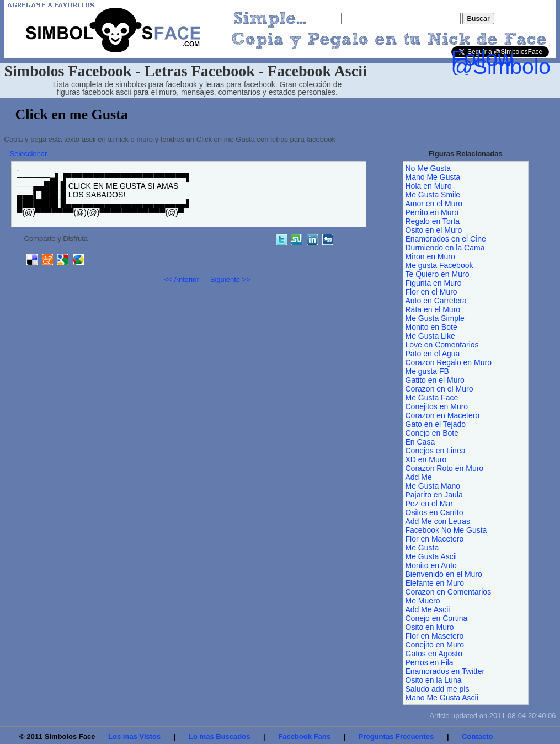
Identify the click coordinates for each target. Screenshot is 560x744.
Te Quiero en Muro (438, 274)
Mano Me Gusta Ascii (442, 698)
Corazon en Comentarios (449, 592)
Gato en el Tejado (436, 424)
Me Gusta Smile (433, 195)
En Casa (420, 442)
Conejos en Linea (436, 451)
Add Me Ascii (428, 609)
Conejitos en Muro (437, 406)
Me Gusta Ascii (431, 556)
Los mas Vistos (134, 737)
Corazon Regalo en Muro (449, 362)
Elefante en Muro (435, 583)
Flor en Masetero (435, 636)
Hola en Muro (429, 186)
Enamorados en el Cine (446, 239)
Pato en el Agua (433, 354)
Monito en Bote (431, 327)
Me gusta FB (427, 371)
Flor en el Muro (431, 292)
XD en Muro (426, 459)
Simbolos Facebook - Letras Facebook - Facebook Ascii (186, 71)
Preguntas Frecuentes (396, 737)
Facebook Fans (304, 737)
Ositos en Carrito (434, 512)
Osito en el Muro (434, 230)
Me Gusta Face (432, 398)
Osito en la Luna (434, 680)
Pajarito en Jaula (434, 495)
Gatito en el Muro (435, 380)
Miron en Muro (430, 256)
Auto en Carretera (436, 301)
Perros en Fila (430, 662)
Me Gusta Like (430, 336)
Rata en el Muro (433, 309)
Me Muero (423, 601)
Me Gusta (422, 548)
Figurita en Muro (434, 283)
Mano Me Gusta (433, 177)
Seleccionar (29, 154)
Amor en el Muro (434, 204)
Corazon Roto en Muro (445, 468)
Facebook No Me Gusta (446, 530)
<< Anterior (182, 279)
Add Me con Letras (438, 521)
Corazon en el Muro (439, 389)
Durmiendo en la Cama (445, 248)
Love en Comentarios (442, 345)
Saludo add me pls (438, 689)
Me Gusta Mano (433, 486)
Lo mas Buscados (219, 737)
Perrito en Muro (432, 212)
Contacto (477, 737)
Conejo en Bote (432, 433)
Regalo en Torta (433, 221)
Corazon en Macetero (443, 415)
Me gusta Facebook (439, 265)
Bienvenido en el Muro (444, 574)
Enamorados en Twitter (445, 671)
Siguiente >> (230, 279)
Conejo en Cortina (437, 618)
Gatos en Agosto (434, 654)
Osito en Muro (430, 627)
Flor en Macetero (435, 539)
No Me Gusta (428, 168)
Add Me (419, 477)
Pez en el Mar (429, 504)
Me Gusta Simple (435, 318)
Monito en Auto (431, 565)
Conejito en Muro (435, 645)
